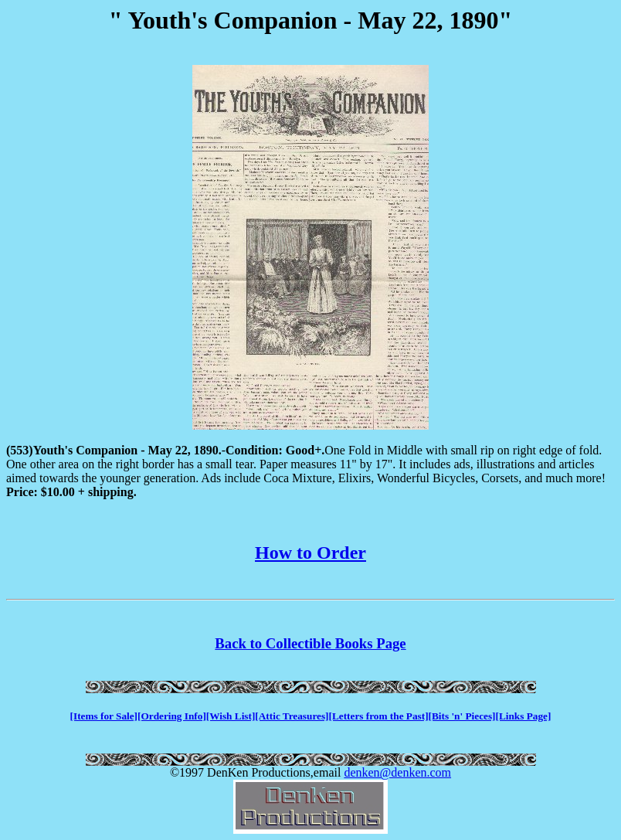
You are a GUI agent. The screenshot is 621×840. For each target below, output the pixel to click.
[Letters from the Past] (379, 716)
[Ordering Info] (172, 716)
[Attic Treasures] (292, 716)
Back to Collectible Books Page (310, 643)
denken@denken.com (397, 772)
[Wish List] (231, 716)
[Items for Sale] (104, 716)
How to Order (310, 553)
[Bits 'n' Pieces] (462, 716)
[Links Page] (524, 716)
